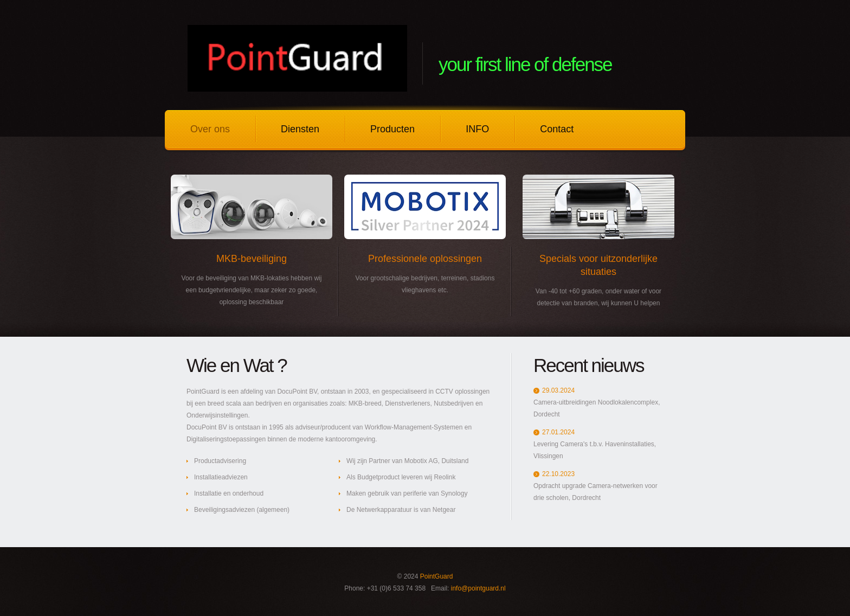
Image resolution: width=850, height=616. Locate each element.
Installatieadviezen (221, 477)
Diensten (300, 129)
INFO (477, 129)
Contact (557, 129)
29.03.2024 (558, 390)
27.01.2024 (558, 432)
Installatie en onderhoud (229, 493)
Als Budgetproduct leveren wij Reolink (401, 477)
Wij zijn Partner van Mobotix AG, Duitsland (407, 461)
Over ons (210, 129)
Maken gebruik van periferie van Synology (407, 493)
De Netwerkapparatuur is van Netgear (401, 510)
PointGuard (437, 576)
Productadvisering (220, 461)
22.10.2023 (558, 474)
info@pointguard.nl (478, 588)
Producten (392, 129)
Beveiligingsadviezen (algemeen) (242, 510)
